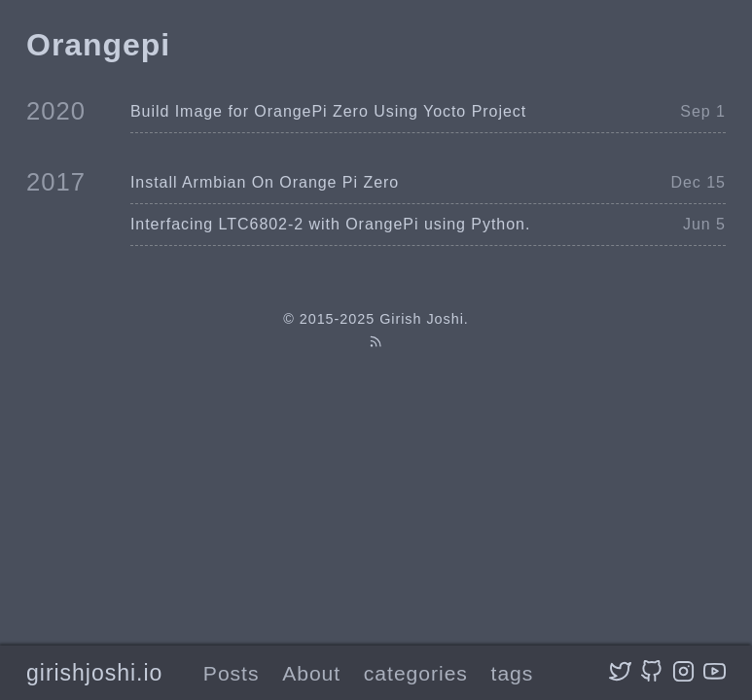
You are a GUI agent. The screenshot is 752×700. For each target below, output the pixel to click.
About (311, 673)
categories (416, 673)
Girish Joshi (422, 319)
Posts (232, 673)
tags (513, 673)
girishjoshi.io (94, 673)
